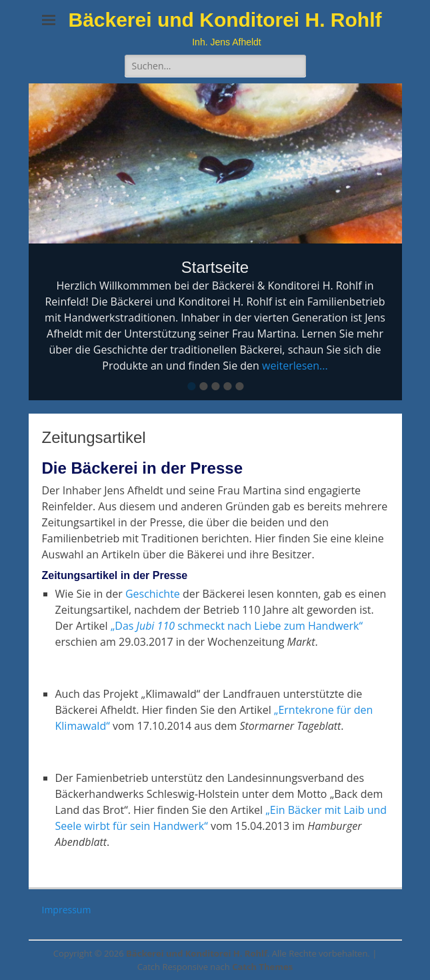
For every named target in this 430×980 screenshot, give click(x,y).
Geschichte (153, 594)
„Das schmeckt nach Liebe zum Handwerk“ (237, 626)
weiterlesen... (295, 366)
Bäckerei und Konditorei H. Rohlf (225, 20)
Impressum (67, 910)
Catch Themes (262, 967)
